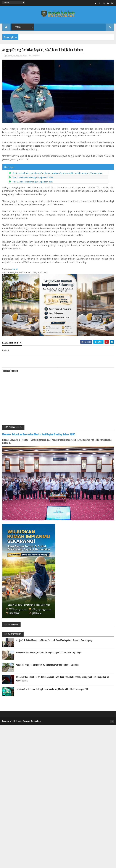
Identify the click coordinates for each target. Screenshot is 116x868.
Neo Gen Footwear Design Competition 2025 (33, 178)
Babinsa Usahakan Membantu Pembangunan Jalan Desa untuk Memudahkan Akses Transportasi (57, 174)
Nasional (36, 56)
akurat (15, 269)
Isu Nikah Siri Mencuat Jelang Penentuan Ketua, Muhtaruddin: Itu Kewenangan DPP (52, 689)
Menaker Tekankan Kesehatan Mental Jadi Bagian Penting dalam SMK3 (39, 435)
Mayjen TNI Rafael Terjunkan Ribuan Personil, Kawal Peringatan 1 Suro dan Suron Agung (54, 641)
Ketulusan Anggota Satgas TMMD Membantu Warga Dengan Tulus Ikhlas (47, 665)
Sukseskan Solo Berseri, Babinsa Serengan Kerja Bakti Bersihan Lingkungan (49, 653)
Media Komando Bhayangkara (29, 721)
